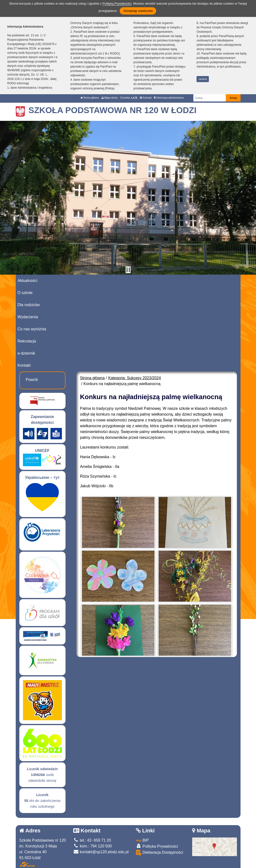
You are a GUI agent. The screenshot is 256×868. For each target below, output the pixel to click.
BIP (142, 840)
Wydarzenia (28, 317)
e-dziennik (26, 353)
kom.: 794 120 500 (93, 846)
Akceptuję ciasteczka (138, 11)
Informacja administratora (169, 98)
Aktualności (28, 281)
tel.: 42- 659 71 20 (92, 840)
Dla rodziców (29, 305)
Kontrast (146, 98)
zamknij (203, 79)
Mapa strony (110, 98)
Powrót (32, 380)
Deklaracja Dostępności (160, 853)
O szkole (25, 293)
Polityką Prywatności (117, 4)
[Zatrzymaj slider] (128, 270)
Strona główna (90, 98)
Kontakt (24, 365)
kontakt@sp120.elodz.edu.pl (101, 852)
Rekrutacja (27, 341)
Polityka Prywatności (157, 846)
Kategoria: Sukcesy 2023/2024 (135, 378)
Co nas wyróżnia (32, 329)
